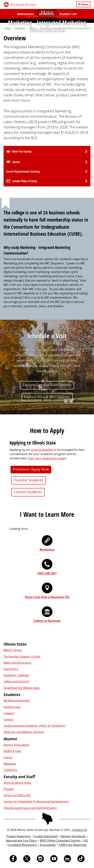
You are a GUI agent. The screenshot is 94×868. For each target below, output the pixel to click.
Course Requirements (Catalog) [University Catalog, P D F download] (23, 171)
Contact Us (80, 830)
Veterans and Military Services (24, 732)
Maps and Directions (17, 663)
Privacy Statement (18, 836)
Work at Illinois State (17, 783)
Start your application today (47, 458)
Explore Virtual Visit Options (47, 397)
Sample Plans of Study (25, 181)
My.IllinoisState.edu (17, 701)
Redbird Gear (13, 751)
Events (8, 757)
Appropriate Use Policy (21, 841)
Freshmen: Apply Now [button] (31, 469)
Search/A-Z (11, 669)
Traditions (10, 770)
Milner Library (13, 650)
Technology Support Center (22, 656)
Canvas (8, 719)
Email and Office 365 (17, 795)
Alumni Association (16, 745)
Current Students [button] (28, 492)
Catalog (9, 713)
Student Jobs (12, 707)
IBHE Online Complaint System (60, 841)
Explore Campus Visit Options (47, 385)
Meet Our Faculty (22, 151)
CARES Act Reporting (73, 845)
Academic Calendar (16, 675)
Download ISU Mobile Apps (22, 688)
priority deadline (42, 450)
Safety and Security (16, 681)
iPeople (9, 789)
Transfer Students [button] (28, 480)
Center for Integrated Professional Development (36, 801)
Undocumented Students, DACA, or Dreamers (34, 726)
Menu (85, 4)
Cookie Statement (46, 836)
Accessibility (48, 845)
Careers (16, 162)
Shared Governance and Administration (30, 808)
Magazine (10, 764)
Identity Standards (73, 836)
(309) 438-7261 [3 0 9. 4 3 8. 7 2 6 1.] (47, 573)
